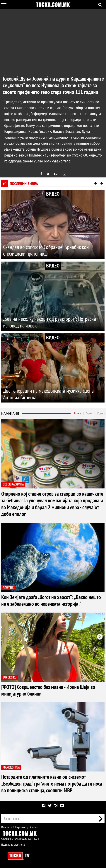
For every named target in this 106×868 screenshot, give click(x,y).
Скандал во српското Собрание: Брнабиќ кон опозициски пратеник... (47, 250)
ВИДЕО (53, 194)
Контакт (34, 827)
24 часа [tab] (77, 413)
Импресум (7, 827)
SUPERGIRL (10, 677)
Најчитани (10, 413)
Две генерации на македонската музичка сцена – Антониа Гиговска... (51, 394)
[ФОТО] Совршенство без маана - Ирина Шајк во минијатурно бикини (50, 690)
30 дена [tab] (100, 413)
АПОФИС (8, 587)
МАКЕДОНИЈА (11, 767)
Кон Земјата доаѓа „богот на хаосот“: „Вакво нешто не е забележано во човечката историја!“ (52, 600)
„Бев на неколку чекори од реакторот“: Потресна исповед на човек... (51, 322)
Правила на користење (13, 844)
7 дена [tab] (89, 413)
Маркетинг (21, 827)
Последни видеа (24, 184)
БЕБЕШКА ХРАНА (13, 484)
